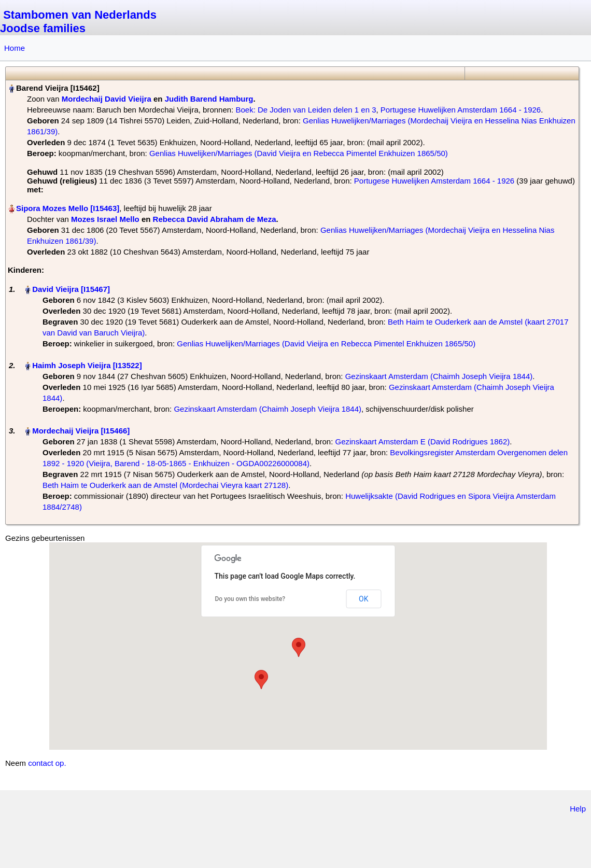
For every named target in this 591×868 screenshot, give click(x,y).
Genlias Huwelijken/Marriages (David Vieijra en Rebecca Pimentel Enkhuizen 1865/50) (299, 153)
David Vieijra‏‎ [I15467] (71, 289)
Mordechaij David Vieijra (107, 99)
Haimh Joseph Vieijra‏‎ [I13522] (87, 365)
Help (578, 809)
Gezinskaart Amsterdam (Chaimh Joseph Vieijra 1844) (439, 376)
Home (15, 48)
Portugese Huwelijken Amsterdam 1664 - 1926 (461, 110)
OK (363, 599)
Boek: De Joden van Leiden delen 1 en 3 (306, 110)
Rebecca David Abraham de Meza (215, 219)
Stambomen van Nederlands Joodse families (78, 22)
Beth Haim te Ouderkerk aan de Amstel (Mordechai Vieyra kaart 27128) (165, 485)
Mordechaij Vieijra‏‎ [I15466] (81, 431)
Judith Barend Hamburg (209, 99)
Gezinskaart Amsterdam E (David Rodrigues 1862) (422, 442)
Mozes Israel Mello (105, 219)
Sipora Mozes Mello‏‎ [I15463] (68, 208)
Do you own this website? (250, 599)
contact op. (47, 763)
